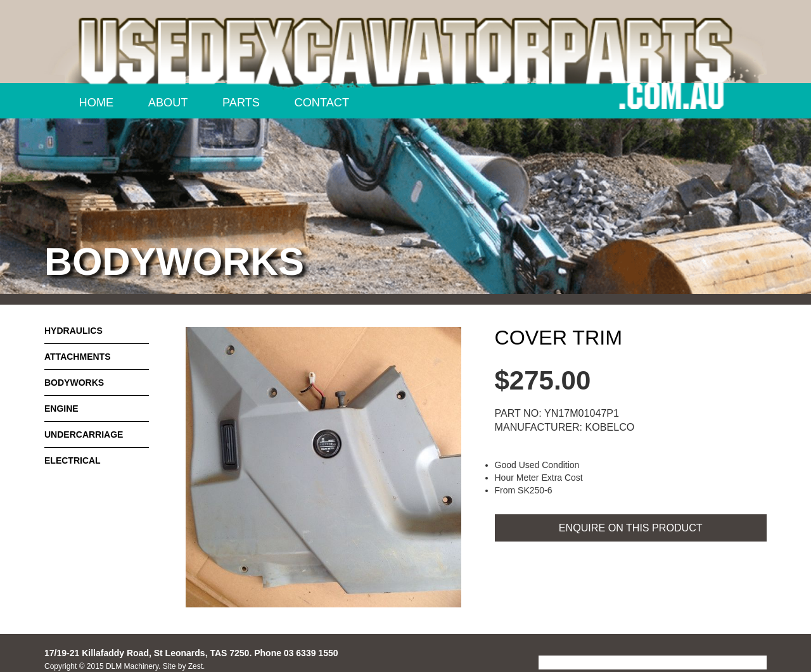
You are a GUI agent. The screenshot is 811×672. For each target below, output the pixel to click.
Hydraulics (73, 331)
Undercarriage (84, 434)
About (168, 103)
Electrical (73, 460)
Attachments (77, 357)
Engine (61, 409)
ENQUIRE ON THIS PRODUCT (631, 528)
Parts (241, 103)
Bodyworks (74, 383)
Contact (322, 103)
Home (97, 103)
